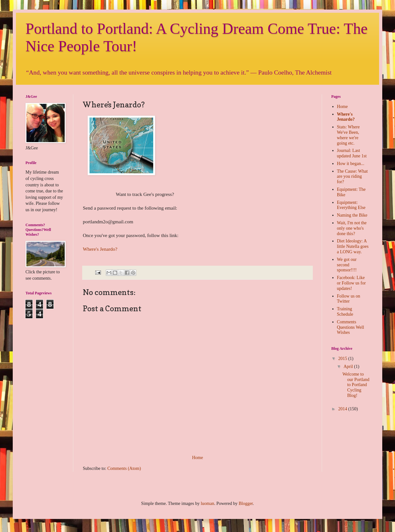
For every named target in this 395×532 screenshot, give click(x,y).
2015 (343, 359)
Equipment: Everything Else (351, 205)
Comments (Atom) (124, 468)
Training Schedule (345, 312)
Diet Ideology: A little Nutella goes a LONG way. (353, 246)
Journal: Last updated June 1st (352, 153)
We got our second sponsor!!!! (347, 265)
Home (197, 458)
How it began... (351, 164)
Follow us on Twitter (349, 299)
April (349, 367)
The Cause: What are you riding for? (352, 177)
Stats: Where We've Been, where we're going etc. (348, 135)
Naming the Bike (352, 215)
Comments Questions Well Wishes (351, 327)
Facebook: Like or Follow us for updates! (352, 283)
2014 (343, 409)
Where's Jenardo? (100, 249)
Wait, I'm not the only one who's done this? (352, 228)
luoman (207, 503)
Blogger (246, 503)
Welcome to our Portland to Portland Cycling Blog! (356, 385)
